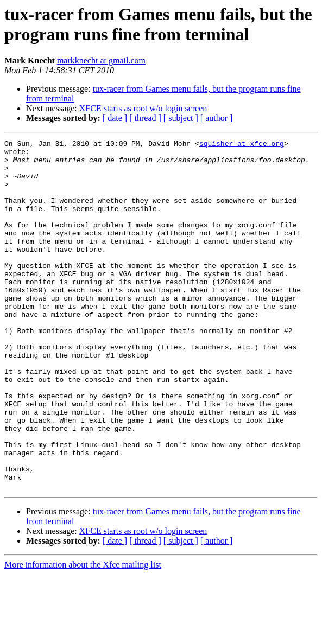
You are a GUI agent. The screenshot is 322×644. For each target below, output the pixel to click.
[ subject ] (181, 118)
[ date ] (115, 118)
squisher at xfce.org (242, 145)
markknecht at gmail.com (101, 60)
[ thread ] (145, 118)
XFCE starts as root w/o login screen (143, 108)
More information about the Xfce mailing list (83, 635)
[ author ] (217, 118)
